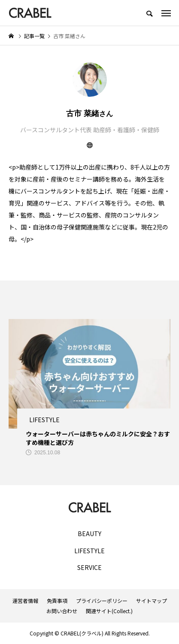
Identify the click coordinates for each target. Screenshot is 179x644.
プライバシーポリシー (102, 601)
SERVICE (89, 568)
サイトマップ (152, 601)
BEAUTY (89, 534)
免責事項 (57, 601)
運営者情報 (25, 601)
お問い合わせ (62, 611)
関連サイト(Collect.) (109, 611)
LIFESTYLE (89, 551)
